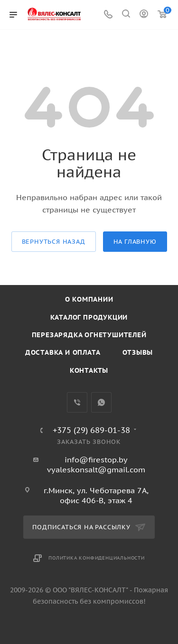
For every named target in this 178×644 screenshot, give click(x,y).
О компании (89, 299)
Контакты (89, 370)
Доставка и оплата (63, 352)
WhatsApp (101, 402)
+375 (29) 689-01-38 (91, 430)
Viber (77, 402)
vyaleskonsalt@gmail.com (96, 469)
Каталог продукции (89, 317)
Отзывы (138, 352)
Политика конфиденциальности (97, 558)
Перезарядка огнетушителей (89, 335)
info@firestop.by (96, 460)
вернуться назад (54, 242)
